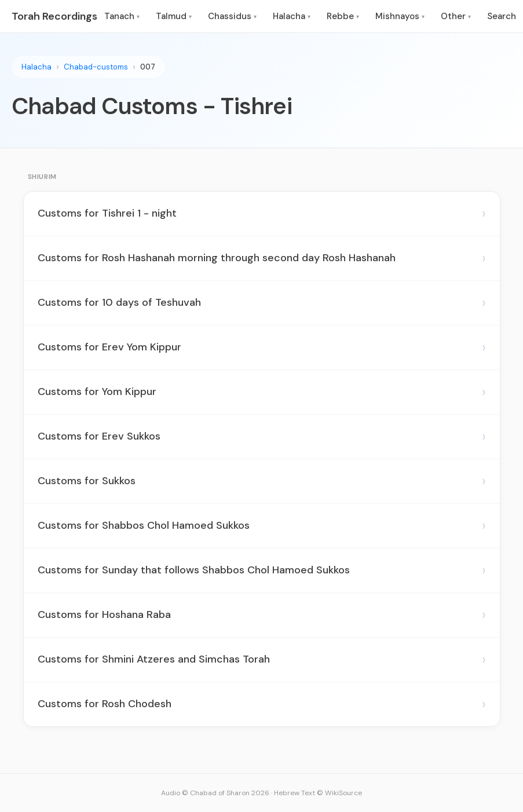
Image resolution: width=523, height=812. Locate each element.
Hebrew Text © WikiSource (318, 793)
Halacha (292, 16)
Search (502, 16)
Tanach (122, 16)
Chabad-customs (96, 67)
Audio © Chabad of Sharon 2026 (215, 793)
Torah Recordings (54, 16)
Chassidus (232, 16)
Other (456, 16)
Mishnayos (400, 16)
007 (148, 67)
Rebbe (343, 16)
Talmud (174, 16)
